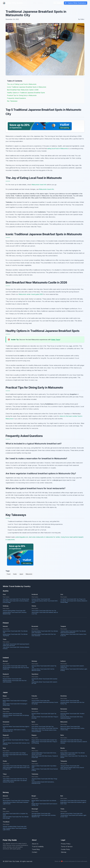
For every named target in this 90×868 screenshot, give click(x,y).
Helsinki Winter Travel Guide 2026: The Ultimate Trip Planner (15, 635)
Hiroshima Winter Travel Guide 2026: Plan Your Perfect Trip (72, 703)
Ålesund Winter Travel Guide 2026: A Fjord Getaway (16, 801)
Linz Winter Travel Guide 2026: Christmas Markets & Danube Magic (74, 602)
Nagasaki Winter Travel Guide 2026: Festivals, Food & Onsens (16, 744)
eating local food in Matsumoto (58, 148)
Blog (35, 3)
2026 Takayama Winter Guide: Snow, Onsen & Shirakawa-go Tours (72, 768)
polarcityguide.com (22, 537)
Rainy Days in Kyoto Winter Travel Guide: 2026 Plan (45, 728)
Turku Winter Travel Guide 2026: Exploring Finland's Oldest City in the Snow (16, 645)
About (40, 3)
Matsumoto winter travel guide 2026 (31, 294)
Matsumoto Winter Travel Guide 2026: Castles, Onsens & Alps (72, 729)
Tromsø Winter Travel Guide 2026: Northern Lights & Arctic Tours (73, 816)
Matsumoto (29, 574)
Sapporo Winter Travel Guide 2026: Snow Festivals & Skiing (45, 770)
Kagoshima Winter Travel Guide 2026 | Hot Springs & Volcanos (16, 716)
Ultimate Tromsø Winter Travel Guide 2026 (71, 814)
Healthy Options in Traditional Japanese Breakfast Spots (26, 93)
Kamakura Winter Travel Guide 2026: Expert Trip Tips (44, 714)
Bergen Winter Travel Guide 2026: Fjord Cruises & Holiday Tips (44, 804)
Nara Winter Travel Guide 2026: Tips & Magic (14, 753)
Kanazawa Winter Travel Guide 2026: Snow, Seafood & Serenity (72, 717)
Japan (21, 574)
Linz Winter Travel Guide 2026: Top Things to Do (73, 599)
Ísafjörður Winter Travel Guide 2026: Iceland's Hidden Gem (72, 667)
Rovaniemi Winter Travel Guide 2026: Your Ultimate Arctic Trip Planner (45, 632)
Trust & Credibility (38, 847)
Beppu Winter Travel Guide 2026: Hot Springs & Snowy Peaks (15, 704)
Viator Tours (56, 340)
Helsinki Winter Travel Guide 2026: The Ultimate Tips (15, 632)
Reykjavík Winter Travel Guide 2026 (12, 679)
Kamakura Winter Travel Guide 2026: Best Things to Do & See (45, 717)
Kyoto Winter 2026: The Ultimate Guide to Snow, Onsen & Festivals (44, 731)
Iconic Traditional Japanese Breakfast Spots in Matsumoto (27, 87)
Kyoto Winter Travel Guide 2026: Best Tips (43, 727)
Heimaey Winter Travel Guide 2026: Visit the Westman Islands (43, 670)
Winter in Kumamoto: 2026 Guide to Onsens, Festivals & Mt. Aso (14, 730)
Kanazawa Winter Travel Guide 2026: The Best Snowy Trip (72, 714)
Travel (9, 574)
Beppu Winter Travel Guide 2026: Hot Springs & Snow (15, 701)
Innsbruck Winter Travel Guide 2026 (41, 599)
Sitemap (64, 852)
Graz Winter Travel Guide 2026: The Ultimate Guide (16, 599)
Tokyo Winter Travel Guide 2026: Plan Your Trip (15, 779)
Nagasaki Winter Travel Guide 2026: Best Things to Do (16, 741)
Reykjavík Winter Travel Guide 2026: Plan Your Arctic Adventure (15, 681)
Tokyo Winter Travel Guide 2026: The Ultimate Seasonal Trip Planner (15, 781)
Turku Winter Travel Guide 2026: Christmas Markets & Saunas (16, 648)
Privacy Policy (66, 844)
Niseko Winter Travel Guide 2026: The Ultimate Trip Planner (74, 757)
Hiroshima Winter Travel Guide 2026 (70, 701)
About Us (35, 844)
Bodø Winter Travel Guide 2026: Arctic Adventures (73, 801)
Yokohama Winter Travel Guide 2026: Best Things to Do (44, 779)
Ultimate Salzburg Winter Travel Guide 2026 (14, 611)
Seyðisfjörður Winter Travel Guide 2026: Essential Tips (44, 680)
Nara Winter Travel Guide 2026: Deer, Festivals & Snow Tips (15, 755)
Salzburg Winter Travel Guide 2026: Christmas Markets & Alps (15, 613)
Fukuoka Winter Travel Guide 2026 (41, 701)
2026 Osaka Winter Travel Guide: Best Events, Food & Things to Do (16, 768)
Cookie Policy (65, 849)
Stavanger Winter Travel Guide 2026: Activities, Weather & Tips (44, 816)
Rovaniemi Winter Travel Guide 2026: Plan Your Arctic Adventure (44, 635)
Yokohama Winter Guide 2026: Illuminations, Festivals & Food (43, 783)
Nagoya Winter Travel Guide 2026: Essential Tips (44, 740)
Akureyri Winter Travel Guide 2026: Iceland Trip (15, 666)
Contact (34, 852)
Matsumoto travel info (39, 185)
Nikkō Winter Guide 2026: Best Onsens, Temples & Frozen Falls (45, 757)
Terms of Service (67, 847)
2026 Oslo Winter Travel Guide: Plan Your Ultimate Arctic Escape (16, 817)
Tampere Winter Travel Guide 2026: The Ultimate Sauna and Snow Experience (73, 632)
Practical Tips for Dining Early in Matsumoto (22, 95)
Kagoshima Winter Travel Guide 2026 (12, 714)
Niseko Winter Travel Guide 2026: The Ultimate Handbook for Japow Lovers (73, 754)
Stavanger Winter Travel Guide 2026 (41, 814)
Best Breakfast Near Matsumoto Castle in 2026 (23, 90)
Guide (15, 574)
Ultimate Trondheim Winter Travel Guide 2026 (15, 827)
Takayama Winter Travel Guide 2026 (70, 766)
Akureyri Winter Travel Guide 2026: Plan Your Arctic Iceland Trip (16, 668)
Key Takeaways (12, 101)
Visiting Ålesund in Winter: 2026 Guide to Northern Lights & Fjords (16, 803)
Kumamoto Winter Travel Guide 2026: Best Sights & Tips (16, 727)
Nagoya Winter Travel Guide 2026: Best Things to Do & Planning (44, 742)
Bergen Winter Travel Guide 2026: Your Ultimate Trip (44, 801)
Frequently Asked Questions (16, 98)
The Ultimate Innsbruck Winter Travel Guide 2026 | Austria (45, 602)
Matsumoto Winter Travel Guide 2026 (70, 727)
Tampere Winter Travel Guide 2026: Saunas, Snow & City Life (73, 635)
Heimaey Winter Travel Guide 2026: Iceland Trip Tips (44, 667)
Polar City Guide (13, 3)
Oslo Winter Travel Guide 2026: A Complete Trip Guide (15, 814)
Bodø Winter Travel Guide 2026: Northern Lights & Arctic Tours (73, 803)
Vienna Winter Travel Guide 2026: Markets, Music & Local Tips (45, 613)
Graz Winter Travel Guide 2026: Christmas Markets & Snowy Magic (16, 602)
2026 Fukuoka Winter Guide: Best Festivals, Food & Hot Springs (45, 703)
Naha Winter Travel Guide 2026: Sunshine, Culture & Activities (74, 742)
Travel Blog (36, 849)
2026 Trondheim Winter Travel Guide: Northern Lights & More (15, 829)
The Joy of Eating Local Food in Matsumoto (22, 84)
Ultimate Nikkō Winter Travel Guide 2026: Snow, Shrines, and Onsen (44, 754)
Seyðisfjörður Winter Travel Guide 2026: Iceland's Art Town (44, 683)
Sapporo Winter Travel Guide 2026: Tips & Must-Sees (44, 767)
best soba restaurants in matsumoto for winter (44, 537)
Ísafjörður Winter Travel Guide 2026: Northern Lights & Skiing (74, 670)
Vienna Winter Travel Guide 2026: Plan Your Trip (44, 611)
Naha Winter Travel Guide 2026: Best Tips (71, 740)
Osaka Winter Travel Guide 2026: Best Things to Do (16, 766)
